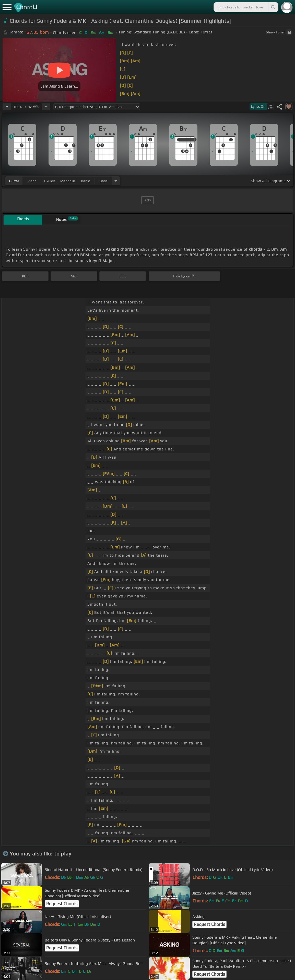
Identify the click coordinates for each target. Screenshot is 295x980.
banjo (86, 181)
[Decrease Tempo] (7, 107)
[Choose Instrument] (116, 181)
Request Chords (62, 904)
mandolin (68, 181)
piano (32, 181)
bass (104, 181)
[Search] (273, 7)
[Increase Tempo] (46, 107)
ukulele (50, 181)
